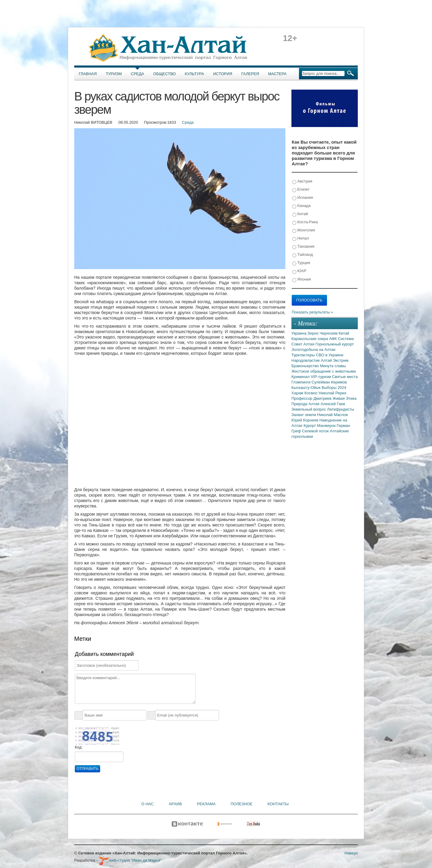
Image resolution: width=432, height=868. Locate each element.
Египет (301, 190)
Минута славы (333, 366)
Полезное (241, 804)
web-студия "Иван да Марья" (130, 860)
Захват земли (304, 415)
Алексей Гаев (333, 404)
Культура (195, 74)
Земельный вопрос (309, 409)
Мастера (277, 74)
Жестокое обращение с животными (324, 371)
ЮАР (299, 271)
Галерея (250, 74)
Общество (165, 74)
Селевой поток (316, 431)
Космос (312, 393)
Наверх (351, 853)
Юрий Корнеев (305, 420)
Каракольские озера (310, 339)
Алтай (327, 360)
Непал (301, 238)
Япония (302, 280)
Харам (298, 393)
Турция (301, 263)
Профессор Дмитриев (312, 398)
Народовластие (306, 360)
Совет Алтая (303, 344)
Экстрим (341, 360)
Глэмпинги (302, 382)
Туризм (114, 74)
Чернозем (329, 333)
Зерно (313, 333)
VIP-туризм (321, 377)
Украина (299, 333)
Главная (88, 74)
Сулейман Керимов (329, 382)
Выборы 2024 (334, 388)
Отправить (87, 769)
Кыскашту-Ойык (307, 388)
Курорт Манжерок (320, 426)
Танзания (303, 247)
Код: (79, 747)
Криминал (301, 377)
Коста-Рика (305, 222)
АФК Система (341, 339)
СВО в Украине (330, 355)
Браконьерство (306, 366)
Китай (300, 214)
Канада (302, 206)
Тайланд (303, 255)
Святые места (345, 377)
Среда (138, 74)
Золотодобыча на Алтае (313, 350)
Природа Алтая (306, 404)
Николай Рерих (333, 393)
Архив (175, 804)
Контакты (278, 804)
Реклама (206, 804)
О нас (148, 804)
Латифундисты (341, 409)
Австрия (302, 181)
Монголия (304, 230)
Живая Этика (345, 398)
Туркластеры (304, 355)
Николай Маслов (332, 415)
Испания (303, 198)
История (223, 74)
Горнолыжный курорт (335, 344)
